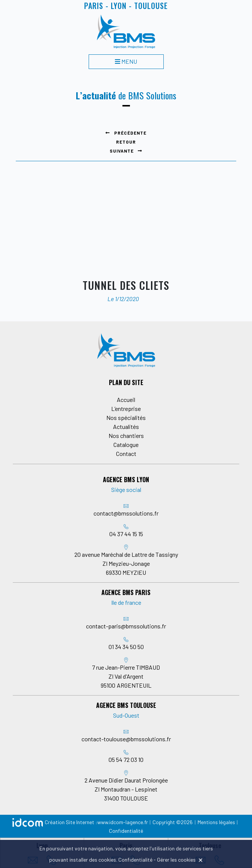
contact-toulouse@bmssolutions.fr (126, 739)
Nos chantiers (126, 435)
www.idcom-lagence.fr (123, 822)
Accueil (126, 400)
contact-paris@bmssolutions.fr (126, 626)
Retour (126, 142)
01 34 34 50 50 (126, 647)
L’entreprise (126, 409)
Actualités (126, 427)
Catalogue (126, 444)
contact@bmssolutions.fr (126, 513)
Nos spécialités (126, 418)
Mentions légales (216, 822)
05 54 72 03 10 (126, 759)
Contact (126, 453)
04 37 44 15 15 (126, 534)
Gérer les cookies (176, 860)
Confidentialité (126, 831)
